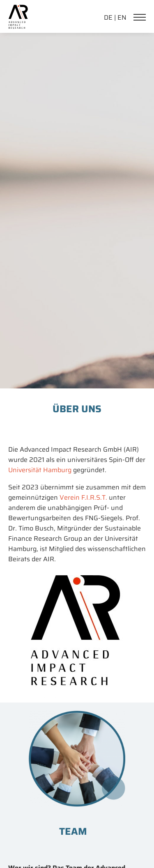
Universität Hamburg (40, 470)
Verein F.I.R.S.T (83, 497)
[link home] (18, 10)
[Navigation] (142, 18)
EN (122, 17)
